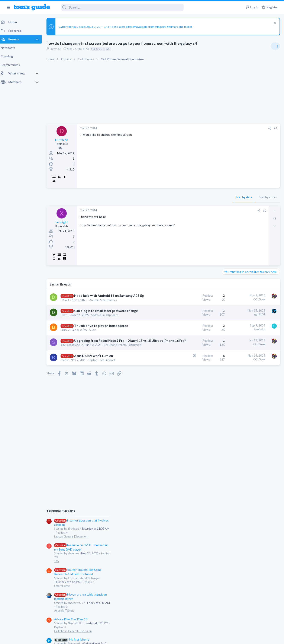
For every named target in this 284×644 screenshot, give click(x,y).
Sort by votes (199, 197)
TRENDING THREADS (230, 254)
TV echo (235, 402)
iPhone (228, 394)
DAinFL (68, 305)
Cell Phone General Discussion (242, 373)
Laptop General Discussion (240, 279)
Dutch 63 (58, 49)
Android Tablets (233, 353)
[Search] (120, 7)
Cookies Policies (126, 638)
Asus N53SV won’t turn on (96, 377)
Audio (95, 343)
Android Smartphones (106, 305)
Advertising (96, 638)
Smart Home (231, 328)
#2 (196, 211)
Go (110, 49)
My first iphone (241, 382)
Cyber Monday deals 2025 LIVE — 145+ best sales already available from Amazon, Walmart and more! (128, 27)
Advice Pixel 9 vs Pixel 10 (240, 361)
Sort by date (175, 197)
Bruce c (68, 343)
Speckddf (191, 338)
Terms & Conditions (182, 638)
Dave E (67, 324)
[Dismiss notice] (274, 24)
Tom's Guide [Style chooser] (249, 620)
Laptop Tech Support (104, 382)
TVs (226, 303)
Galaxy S (99, 49)
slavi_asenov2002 (74, 363)
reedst (67, 382)
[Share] (201, 128)
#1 (207, 128)
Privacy (153, 638)
